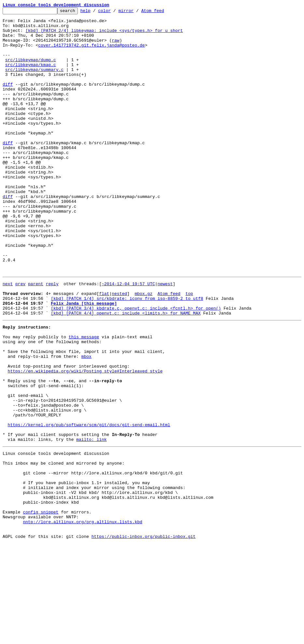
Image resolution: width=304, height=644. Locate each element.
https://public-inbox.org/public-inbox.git (144, 637)
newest (165, 337)
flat (104, 349)
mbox (86, 423)
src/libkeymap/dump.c (31, 70)
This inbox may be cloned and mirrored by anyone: (63, 549)
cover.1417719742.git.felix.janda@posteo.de (91, 53)
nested (119, 349)
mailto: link (91, 522)
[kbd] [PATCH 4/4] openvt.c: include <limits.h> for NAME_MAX (126, 372)
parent (36, 337)
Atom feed (163, 12)
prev (20, 337)
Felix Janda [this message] (84, 361)
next (8, 337)
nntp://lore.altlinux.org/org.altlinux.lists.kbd (83, 619)
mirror (136, 12)
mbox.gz (144, 349)
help (96, 12)
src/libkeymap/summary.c (34, 82)
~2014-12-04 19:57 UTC (128, 337)
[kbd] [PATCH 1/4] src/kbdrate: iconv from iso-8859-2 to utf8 (127, 355)
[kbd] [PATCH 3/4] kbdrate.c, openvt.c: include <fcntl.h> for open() (136, 367)
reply (52, 337)
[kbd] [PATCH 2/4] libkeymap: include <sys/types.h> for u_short (104, 35)
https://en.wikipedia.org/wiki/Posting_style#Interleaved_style (85, 440)
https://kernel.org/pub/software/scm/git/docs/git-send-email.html (89, 505)
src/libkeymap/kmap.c (31, 76)
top (189, 349)
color (114, 12)
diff (8, 100)
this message (84, 399)
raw (115, 47)
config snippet (41, 608)
